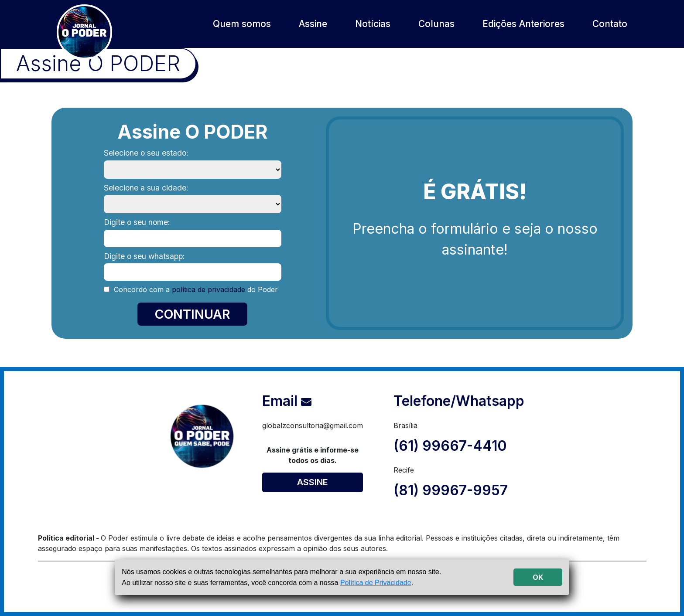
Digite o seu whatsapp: (144, 256)
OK (538, 577)
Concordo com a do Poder (195, 289)
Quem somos (242, 24)
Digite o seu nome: (137, 222)
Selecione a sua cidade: (146, 188)
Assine (313, 24)
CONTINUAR (192, 314)
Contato (610, 24)
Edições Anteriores (523, 24)
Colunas (436, 24)
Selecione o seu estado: (146, 153)
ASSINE (313, 482)
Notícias (373, 24)
